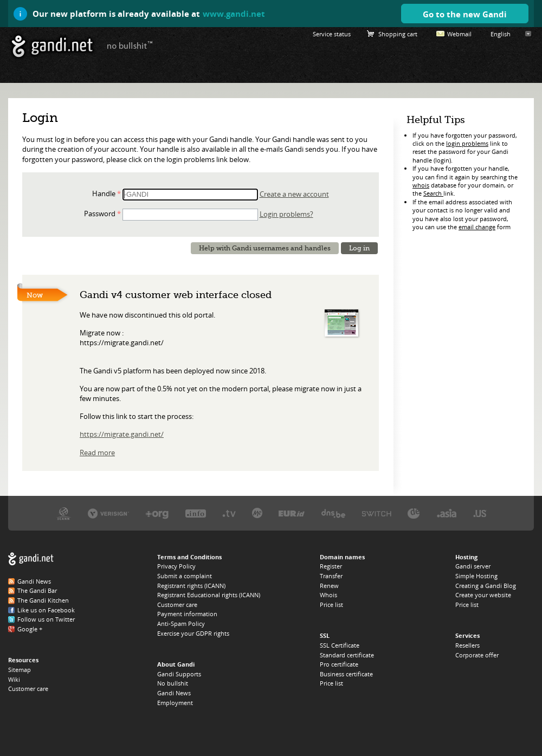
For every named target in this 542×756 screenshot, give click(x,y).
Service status (332, 34)
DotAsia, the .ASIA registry (447, 513)
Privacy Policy (176, 566)
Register (331, 566)
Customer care (28, 689)
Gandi (52, 46)
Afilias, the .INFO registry (196, 513)
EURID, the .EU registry (292, 513)
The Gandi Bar (37, 590)
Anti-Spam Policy (181, 623)
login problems (467, 143)
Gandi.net (31, 559)
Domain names (342, 557)
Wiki (14, 679)
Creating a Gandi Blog (486, 586)
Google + (30, 629)
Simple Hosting (476, 576)
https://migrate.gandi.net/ (122, 434)
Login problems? (286, 214)
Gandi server (473, 566)
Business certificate (346, 674)
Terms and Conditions (189, 557)
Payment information (187, 614)
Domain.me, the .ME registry (257, 513)
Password (100, 214)
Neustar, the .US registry (480, 513)
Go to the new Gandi (465, 14)
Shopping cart (398, 34)
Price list (331, 605)
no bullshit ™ (130, 45)
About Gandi (176, 664)
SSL (325, 635)
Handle (104, 193)
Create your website (483, 595)
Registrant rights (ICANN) (191, 586)
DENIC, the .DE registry (414, 513)
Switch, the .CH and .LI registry (377, 513)
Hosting (466, 557)
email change (477, 227)
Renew (329, 586)
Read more (97, 453)
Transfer (331, 576)
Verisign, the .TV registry (229, 513)
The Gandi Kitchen (43, 600)
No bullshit (173, 683)
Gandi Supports (179, 674)
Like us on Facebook (46, 610)
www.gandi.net (234, 14)
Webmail (459, 34)
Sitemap (20, 670)
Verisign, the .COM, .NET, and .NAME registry (108, 513)
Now (35, 295)
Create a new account (294, 194)
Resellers (467, 645)
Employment (175, 703)
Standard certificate (347, 655)
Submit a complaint (185, 576)
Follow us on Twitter (46, 619)
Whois (328, 595)
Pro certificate (339, 664)
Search (433, 193)
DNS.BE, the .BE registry (333, 513)
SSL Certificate (340, 645)
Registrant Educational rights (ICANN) (209, 595)
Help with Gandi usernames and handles (265, 248)
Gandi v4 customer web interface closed (176, 295)
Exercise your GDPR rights (193, 633)
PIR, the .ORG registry (157, 513)
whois (421, 185)
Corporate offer (477, 655)
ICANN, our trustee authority (64, 513)
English (501, 34)
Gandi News (34, 581)
